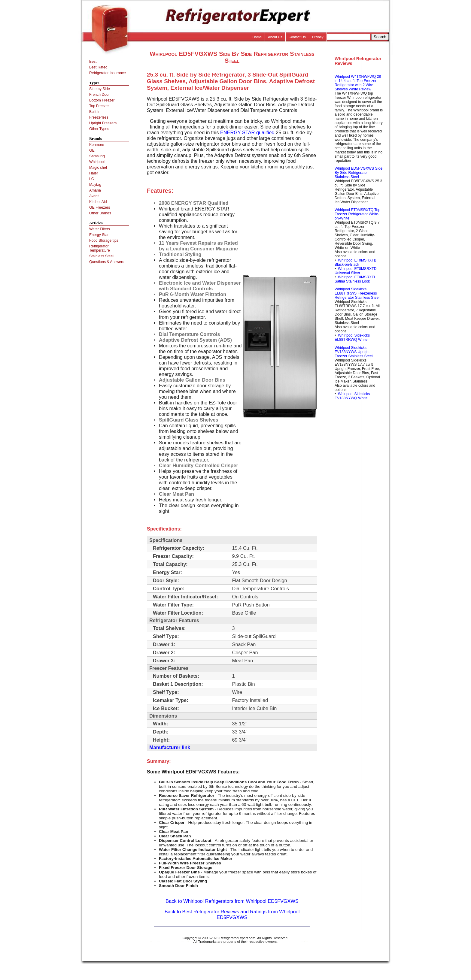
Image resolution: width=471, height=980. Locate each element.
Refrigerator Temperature (100, 248)
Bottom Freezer (102, 100)
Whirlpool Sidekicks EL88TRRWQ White (352, 337)
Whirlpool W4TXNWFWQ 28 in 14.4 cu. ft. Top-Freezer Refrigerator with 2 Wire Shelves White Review (358, 83)
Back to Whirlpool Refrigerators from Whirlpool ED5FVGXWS (232, 901)
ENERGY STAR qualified (247, 132)
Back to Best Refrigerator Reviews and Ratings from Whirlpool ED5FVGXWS (232, 914)
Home (257, 37)
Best (93, 62)
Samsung (97, 156)
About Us (275, 37)
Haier (94, 173)
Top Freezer (99, 106)
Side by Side (100, 89)
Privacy (318, 37)
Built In (95, 112)
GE (92, 150)
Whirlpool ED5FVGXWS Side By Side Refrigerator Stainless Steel (359, 173)
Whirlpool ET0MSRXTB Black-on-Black (356, 262)
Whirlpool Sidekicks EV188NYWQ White (352, 396)
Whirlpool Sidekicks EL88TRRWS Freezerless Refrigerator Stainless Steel (357, 293)
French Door (99, 95)
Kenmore (97, 145)
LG (92, 179)
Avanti (94, 196)
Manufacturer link (170, 747)
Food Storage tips (104, 240)
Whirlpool (97, 162)
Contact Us (297, 37)
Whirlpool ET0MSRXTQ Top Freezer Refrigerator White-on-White (357, 214)
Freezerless (99, 117)
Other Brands (100, 213)
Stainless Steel (101, 256)
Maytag (95, 185)
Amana (95, 190)
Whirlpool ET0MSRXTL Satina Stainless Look (355, 279)
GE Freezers (100, 207)
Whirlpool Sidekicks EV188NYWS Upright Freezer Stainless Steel (354, 352)
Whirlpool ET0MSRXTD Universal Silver (356, 271)
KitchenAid (98, 202)
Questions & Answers (107, 262)
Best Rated (98, 67)
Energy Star (99, 235)
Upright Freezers (103, 123)
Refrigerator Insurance (108, 73)
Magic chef (98, 168)
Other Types (99, 129)
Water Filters (100, 229)
